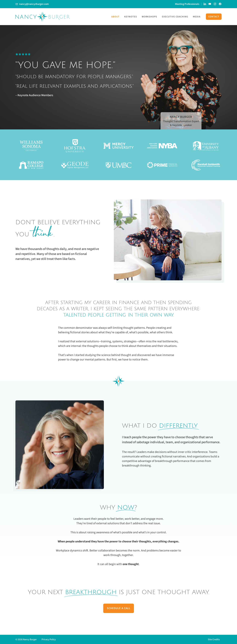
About (115, 17)
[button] (215, 639)
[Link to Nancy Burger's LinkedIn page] (205, 4)
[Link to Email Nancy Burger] (32, 4)
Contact (214, 17)
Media (197, 17)
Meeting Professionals (187, 4)
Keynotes (131, 17)
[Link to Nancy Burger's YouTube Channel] (210, 4)
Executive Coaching (175, 17)
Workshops (149, 17)
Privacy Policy (49, 639)
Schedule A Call (119, 608)
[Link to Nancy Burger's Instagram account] (215, 4)
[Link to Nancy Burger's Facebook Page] (220, 4)
